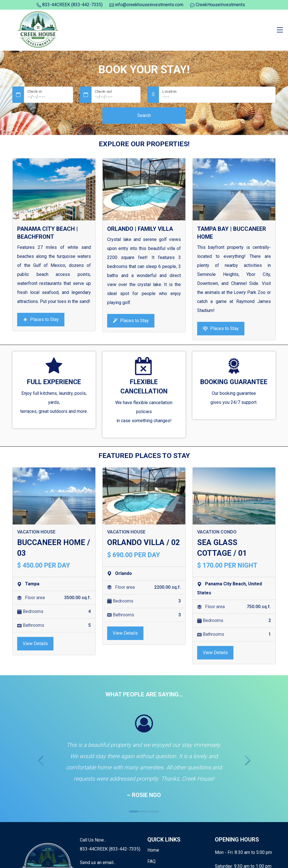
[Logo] (39, 30)
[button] (40, 761)
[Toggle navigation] (280, 30)
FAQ (151, 861)
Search (144, 115)
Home (153, 850)
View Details (35, 644)
